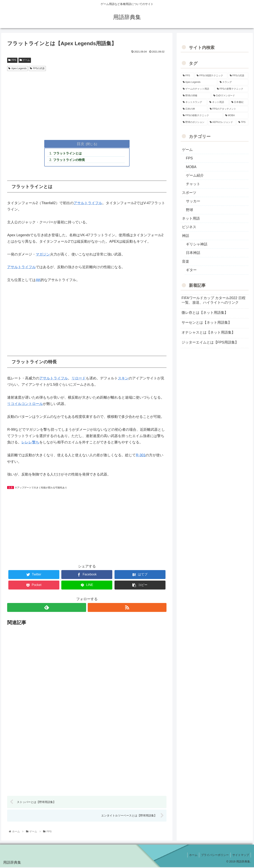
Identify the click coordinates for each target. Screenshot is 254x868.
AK (38, 280)
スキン (123, 379)
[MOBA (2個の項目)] (236, 116)
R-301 (141, 456)
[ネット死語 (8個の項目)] (218, 102)
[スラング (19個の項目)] (233, 82)
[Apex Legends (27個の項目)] (199, 82)
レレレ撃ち (30, 443)
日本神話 (193, 253)
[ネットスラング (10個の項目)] (194, 102)
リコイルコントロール (25, 404)
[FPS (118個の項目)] (188, 76)
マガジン (43, 255)
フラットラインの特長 (69, 160)
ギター (191, 270)
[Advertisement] (87, 102)
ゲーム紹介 (195, 175)
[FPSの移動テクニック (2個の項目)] (202, 116)
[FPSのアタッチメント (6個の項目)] (228, 109)
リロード (79, 379)
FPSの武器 (37, 68)
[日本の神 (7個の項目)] (194, 109)
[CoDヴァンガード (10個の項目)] (230, 96)
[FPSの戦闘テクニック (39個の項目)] (211, 76)
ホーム (192, 856)
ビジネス (189, 227)
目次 (81, 144)
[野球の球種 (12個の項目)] (196, 96)
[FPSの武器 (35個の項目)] (238, 76)
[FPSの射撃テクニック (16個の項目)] (232, 89)
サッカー (193, 201)
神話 (186, 236)
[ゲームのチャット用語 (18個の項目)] (198, 89)
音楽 (186, 261)
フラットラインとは (68, 154)
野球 (190, 210)
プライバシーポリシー (214, 856)
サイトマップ (240, 856)
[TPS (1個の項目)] (242, 122)
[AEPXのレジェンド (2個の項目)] (222, 122)
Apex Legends (17, 68)
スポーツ (189, 193)
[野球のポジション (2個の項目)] (194, 122)
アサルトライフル (88, 203)
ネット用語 (191, 218)
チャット (193, 184)
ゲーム (25, 60)
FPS (12, 60)
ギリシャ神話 (197, 244)
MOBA (191, 167)
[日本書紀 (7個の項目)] (239, 102)
